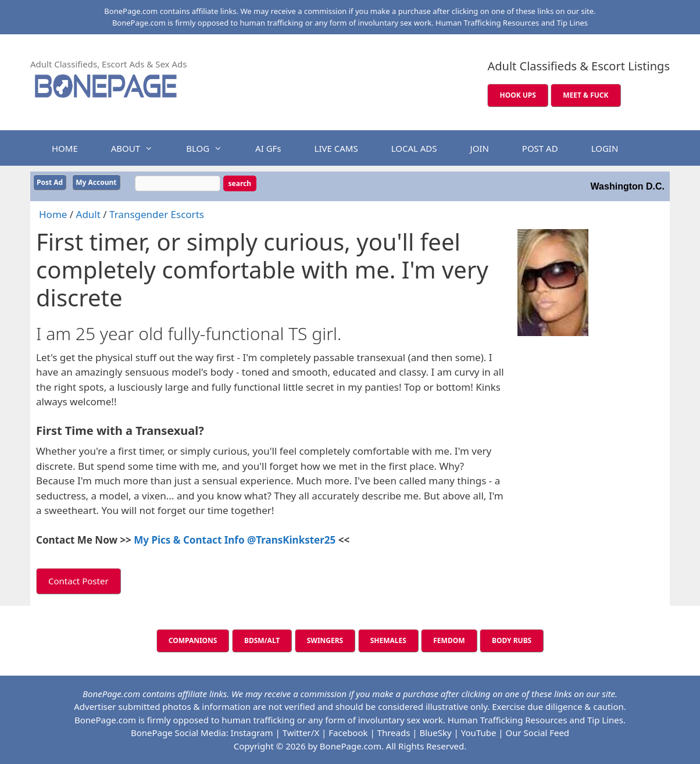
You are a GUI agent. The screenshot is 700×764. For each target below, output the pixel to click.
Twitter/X (301, 733)
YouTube (479, 733)
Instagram (252, 733)
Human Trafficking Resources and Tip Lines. (537, 720)
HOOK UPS (517, 95)
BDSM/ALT (262, 640)
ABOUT (138, 148)
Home (53, 214)
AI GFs (268, 148)
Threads (394, 733)
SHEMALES (388, 640)
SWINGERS (325, 640)
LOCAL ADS (414, 148)
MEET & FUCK (585, 95)
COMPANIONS (193, 640)
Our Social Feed (538, 733)
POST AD (540, 148)
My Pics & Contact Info (190, 540)
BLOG (210, 148)
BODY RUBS (512, 640)
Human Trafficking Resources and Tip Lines (512, 23)
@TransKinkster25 (291, 540)
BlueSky (435, 733)
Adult (88, 214)
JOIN (480, 148)
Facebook (348, 733)
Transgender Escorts (157, 214)
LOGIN (605, 148)
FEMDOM (449, 640)
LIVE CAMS (336, 148)
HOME (65, 148)
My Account (96, 182)
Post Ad (50, 182)
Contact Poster (78, 581)
